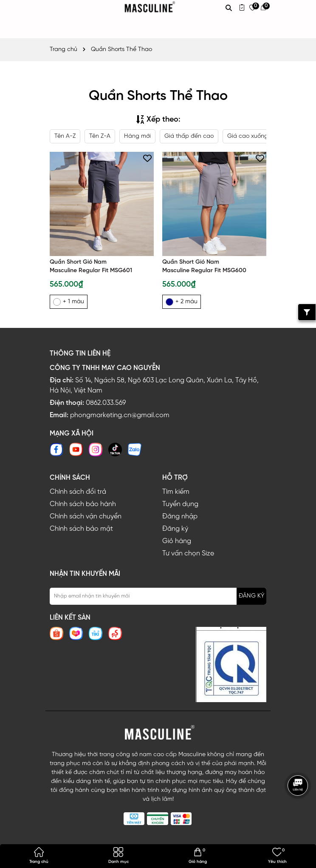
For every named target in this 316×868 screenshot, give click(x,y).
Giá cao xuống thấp (255, 136)
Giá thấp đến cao (189, 136)
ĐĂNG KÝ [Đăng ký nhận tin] (251, 596)
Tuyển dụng (180, 504)
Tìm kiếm (176, 492)
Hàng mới (137, 136)
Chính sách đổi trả (78, 492)
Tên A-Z (65, 136)
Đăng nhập (180, 517)
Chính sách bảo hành (83, 504)
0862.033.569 (106, 403)
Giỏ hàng (177, 541)
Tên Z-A (100, 136)
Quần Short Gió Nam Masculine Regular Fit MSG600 (204, 266)
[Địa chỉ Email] (158, 596)
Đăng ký (175, 529)
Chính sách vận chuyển (86, 517)
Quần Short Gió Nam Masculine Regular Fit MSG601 (91, 266)
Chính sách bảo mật (81, 529)
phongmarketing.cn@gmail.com (120, 415)
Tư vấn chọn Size (188, 554)
